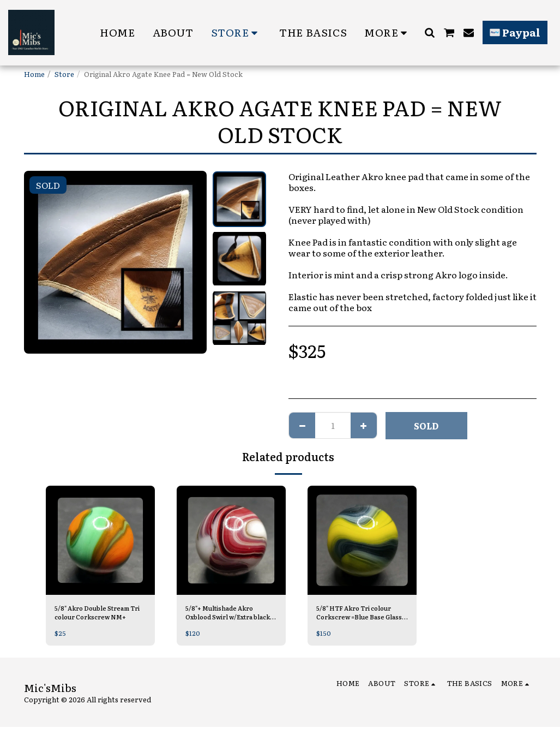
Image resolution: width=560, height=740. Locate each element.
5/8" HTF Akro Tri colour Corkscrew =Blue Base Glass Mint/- (361, 614)
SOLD (426, 426)
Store (64, 74)
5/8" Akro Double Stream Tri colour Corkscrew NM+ (99, 614)
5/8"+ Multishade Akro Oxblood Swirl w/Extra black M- (225, 614)
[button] (429, 32)
